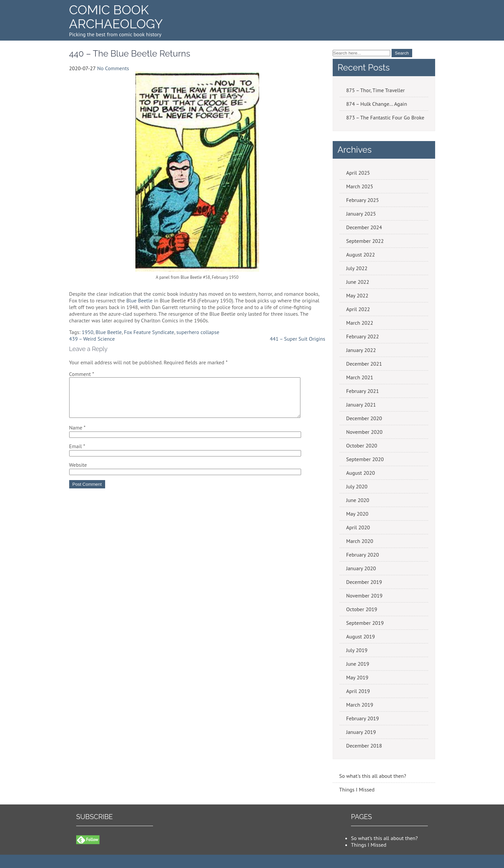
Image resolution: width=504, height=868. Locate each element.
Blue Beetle (140, 300)
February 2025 (363, 200)
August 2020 (361, 473)
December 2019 (364, 582)
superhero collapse (198, 332)
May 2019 (357, 677)
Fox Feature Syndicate (149, 332)
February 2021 (363, 391)
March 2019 (360, 705)
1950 (88, 332)
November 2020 (364, 432)
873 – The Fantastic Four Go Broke (385, 117)
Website (78, 473)
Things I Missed (357, 789)
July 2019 (357, 650)
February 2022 (363, 336)
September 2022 (365, 241)
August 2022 (361, 255)
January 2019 (361, 732)
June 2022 (358, 282)
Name (78, 435)
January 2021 (361, 405)
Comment (82, 374)
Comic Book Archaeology (116, 17)
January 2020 (361, 568)
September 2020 (365, 459)
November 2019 (364, 596)
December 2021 (364, 364)
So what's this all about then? (373, 776)
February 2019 (363, 718)
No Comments (113, 68)
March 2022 (360, 323)
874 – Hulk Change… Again (377, 104)
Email (77, 454)
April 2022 (358, 309)
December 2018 (364, 746)
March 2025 (360, 186)
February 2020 (363, 555)
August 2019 (361, 636)
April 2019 (358, 691)
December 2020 (364, 418)
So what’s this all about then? (384, 838)
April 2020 (358, 527)
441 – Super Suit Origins (297, 339)
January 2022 (361, 350)
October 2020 (362, 445)
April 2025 (358, 173)
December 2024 (364, 227)
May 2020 (357, 514)
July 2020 (357, 486)
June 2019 (358, 664)
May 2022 (357, 295)
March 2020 (360, 541)
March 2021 (360, 377)
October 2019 (362, 609)
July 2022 (357, 268)
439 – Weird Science (92, 339)
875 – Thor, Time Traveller (376, 90)
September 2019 (365, 623)
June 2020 (358, 500)
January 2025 (361, 214)
